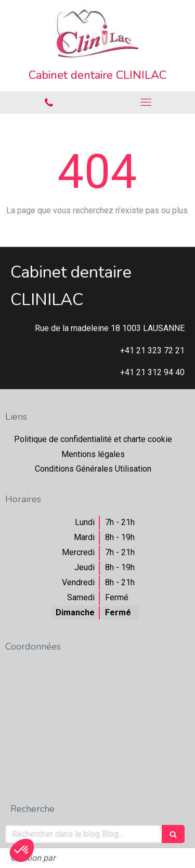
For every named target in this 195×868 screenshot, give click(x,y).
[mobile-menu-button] (147, 102)
